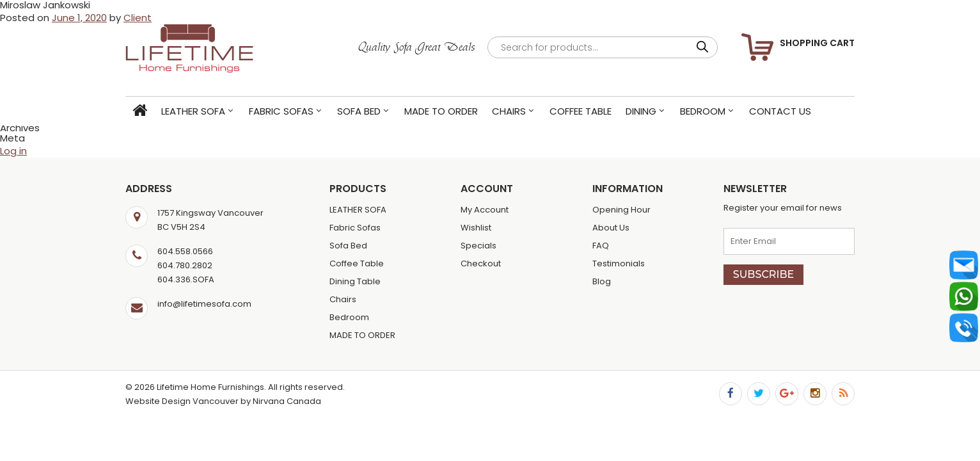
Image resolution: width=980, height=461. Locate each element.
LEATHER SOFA (193, 111)
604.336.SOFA (186, 279)
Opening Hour (621, 210)
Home (140, 111)
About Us (611, 228)
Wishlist (476, 228)
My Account (485, 210)
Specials (478, 246)
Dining (641, 111)
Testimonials (619, 263)
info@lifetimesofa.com (204, 304)
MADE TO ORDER (441, 111)
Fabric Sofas (281, 111)
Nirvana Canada (287, 401)
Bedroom (703, 111)
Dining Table (355, 281)
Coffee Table (581, 111)
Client (138, 18)
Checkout (481, 263)
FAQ (601, 246)
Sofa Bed (359, 111)
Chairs (509, 111)
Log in (13, 151)
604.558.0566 (185, 251)
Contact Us (780, 111)
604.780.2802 (185, 265)
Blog (602, 281)
